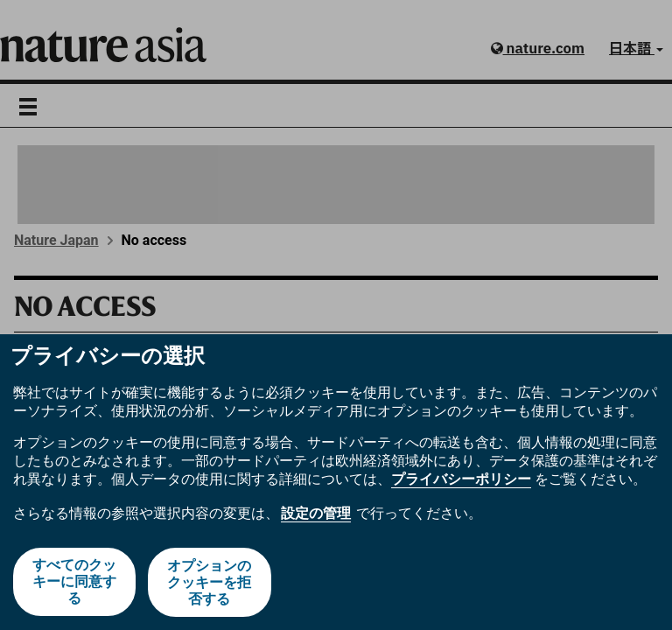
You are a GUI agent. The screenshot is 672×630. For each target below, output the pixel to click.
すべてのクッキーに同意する (74, 582)
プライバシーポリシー (461, 480)
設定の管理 (316, 514)
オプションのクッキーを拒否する (210, 582)
